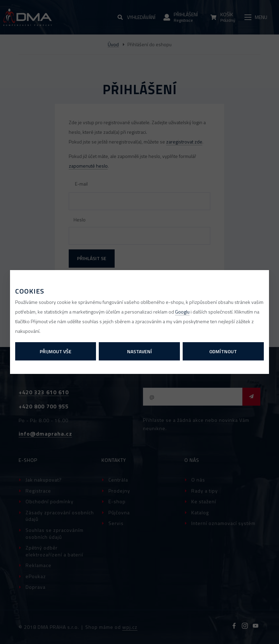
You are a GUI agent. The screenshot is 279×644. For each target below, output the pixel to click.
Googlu (182, 312)
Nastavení (139, 351)
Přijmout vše (56, 351)
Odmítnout (223, 351)
